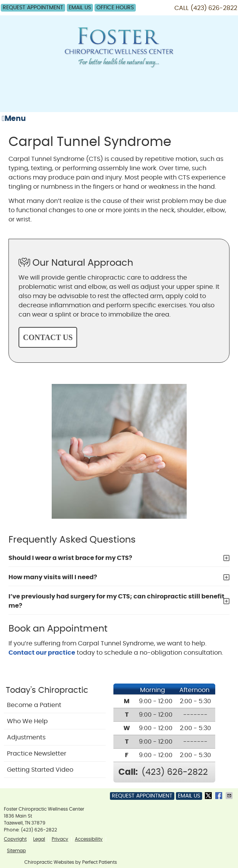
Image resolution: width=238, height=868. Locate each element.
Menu (14, 119)
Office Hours (115, 8)
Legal (39, 839)
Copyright (15, 839)
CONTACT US (48, 337)
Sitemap (16, 851)
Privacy (60, 839)
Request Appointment (33, 8)
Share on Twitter (209, 796)
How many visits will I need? (53, 577)
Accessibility (89, 839)
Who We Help (27, 721)
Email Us (80, 8)
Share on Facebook (219, 796)
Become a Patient (34, 705)
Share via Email (230, 796)
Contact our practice (42, 653)
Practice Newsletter (37, 754)
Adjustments (26, 737)
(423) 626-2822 (214, 8)
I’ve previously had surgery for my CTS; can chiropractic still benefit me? (116, 601)
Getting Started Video (40, 770)
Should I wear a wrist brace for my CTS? (70, 558)
